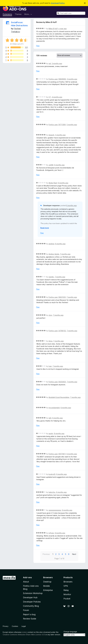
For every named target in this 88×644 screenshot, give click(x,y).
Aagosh (51, 135)
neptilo (51, 277)
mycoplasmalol (54, 408)
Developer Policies (32, 602)
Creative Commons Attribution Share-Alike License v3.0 (24, 635)
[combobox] (71, 13)
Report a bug (29, 614)
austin (51, 433)
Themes (18, 14)
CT (50, 97)
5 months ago (72, 125)
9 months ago (67, 510)
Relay (66, 590)
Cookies (15, 626)
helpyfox (52, 492)
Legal (24, 626)
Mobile (46, 586)
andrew (51, 244)
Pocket (67, 599)
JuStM (51, 165)
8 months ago (66, 408)
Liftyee (51, 533)
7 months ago (65, 254)
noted (24, 632)
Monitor (67, 594)
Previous (46, 554)
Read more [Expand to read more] (45, 228)
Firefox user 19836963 (57, 79)
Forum (26, 610)
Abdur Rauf (53, 183)
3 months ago (57, 63)
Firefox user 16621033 (57, 297)
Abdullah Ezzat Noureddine (59, 397)
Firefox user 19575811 (57, 454)
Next (74, 554)
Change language (70, 632)
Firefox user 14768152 (57, 331)
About (26, 582)
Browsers (68, 582)
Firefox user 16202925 (57, 382)
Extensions (7, 14)
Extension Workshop (33, 593)
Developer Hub (30, 597)
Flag (38, 46)
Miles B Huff (53, 29)
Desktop (47, 582)
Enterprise (48, 590)
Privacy (6, 626)
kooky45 (52, 474)
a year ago (63, 29)
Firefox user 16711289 (57, 125)
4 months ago (57, 97)
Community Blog (31, 606)
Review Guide (30, 619)
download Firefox (58, 3)
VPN (66, 586)
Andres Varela (54, 254)
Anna (50, 341)
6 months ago (59, 165)
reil (50, 63)
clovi (50, 315)
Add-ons (27, 577)
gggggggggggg (55, 510)
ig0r (50, 418)
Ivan (50, 366)
